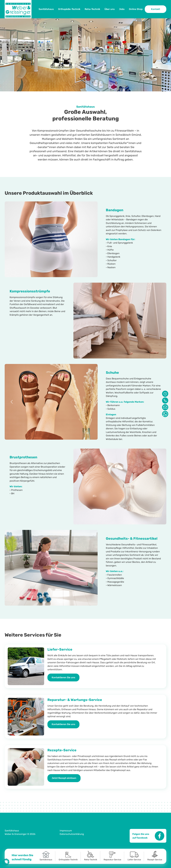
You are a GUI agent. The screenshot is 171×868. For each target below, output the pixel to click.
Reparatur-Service (112, 856)
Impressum (66, 831)
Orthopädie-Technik (69, 9)
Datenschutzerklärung (72, 834)
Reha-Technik (92, 9)
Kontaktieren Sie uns (63, 677)
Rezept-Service (155, 856)
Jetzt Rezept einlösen (64, 778)
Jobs (122, 9)
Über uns (110, 9)
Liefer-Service (134, 856)
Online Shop (136, 9)
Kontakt (156, 9)
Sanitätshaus (46, 9)
